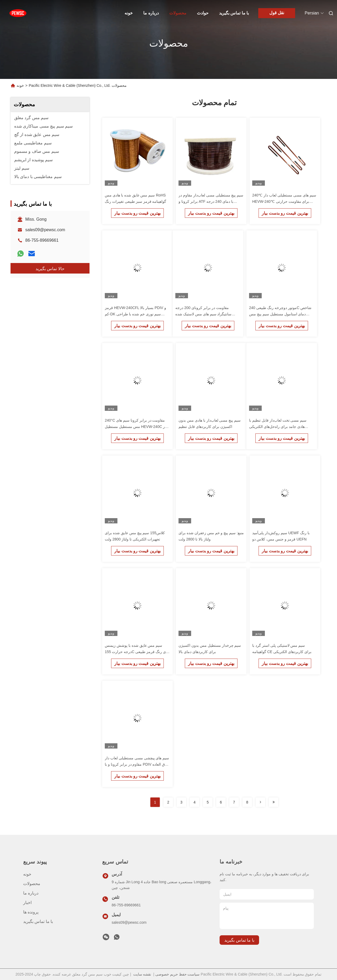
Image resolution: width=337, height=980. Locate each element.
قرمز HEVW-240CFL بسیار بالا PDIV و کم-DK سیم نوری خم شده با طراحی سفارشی (135, 314)
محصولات (178, 13)
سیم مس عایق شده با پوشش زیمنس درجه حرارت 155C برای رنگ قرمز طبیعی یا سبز (137, 652)
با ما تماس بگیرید (234, 13)
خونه (129, 13)
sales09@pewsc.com (45, 230)
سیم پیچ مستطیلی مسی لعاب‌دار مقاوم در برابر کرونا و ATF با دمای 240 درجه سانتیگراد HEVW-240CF (211, 201)
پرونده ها (31, 912)
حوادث (203, 13)
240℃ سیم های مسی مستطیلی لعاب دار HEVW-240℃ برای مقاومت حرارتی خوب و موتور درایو (284, 201)
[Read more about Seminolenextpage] (260, 802)
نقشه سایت (142, 974)
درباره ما (151, 13)
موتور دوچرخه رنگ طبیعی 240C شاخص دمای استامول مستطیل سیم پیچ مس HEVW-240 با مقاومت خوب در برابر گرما (281, 314)
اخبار (27, 903)
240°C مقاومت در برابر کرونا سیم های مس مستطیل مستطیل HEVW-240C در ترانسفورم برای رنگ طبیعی (136, 427)
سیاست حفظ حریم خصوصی (178, 974)
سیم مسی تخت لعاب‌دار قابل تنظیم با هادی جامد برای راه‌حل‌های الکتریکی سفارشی (278, 427)
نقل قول (277, 13)
